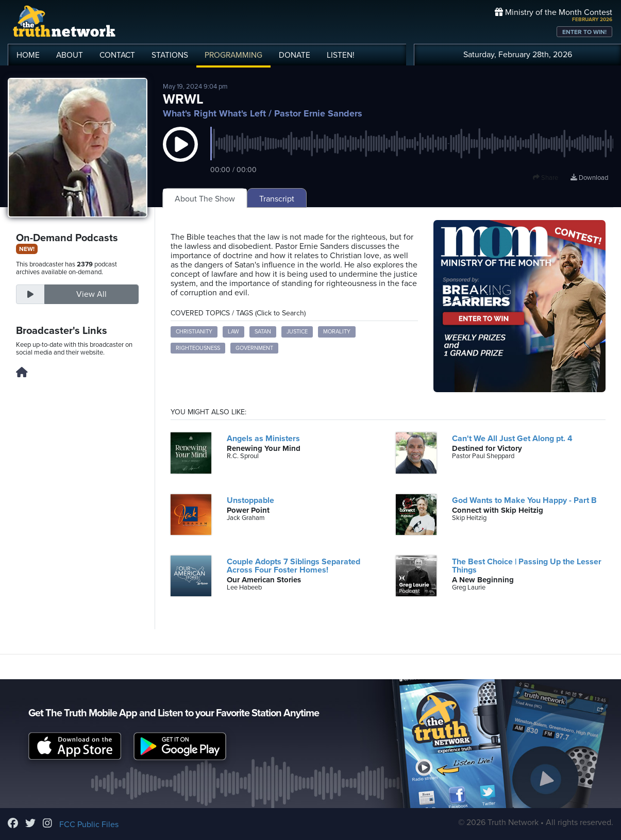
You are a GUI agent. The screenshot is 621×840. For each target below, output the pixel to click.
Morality (337, 332)
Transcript (277, 199)
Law (233, 332)
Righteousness (198, 348)
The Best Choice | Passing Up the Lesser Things (527, 566)
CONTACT (117, 55)
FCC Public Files (89, 825)
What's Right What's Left (214, 113)
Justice (297, 332)
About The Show (205, 199)
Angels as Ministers (263, 439)
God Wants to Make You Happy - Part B (524, 500)
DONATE (295, 55)
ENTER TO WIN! (584, 32)
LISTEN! (341, 55)
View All (91, 294)
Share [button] (546, 178)
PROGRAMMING (233, 55)
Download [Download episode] (589, 178)
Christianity (194, 332)
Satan (263, 332)
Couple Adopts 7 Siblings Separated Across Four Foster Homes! (293, 566)
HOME (28, 55)
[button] (180, 155)
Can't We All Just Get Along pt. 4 (512, 439)
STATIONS (170, 55)
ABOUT (70, 55)
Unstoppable (250, 500)
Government (254, 348)
